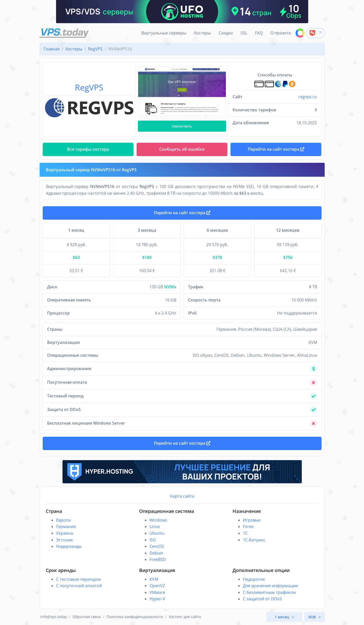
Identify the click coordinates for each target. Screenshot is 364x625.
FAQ (259, 33)
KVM (154, 579)
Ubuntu (157, 533)
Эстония (64, 540)
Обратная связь (87, 617)
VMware (157, 592)
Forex (248, 526)
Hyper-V (157, 599)
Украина (65, 533)
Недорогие (254, 579)
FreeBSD (158, 559)
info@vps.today (54, 617)
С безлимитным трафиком (269, 592)
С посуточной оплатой (79, 586)
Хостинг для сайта (185, 617)
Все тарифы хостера (88, 149)
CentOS (157, 546)
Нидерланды (69, 546)
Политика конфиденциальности (135, 617)
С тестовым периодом (78, 579)
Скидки (226, 33)
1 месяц (282, 617)
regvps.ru (308, 97)
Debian (156, 553)
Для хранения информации (270, 586)
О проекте (281, 33)
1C (245, 533)
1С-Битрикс (254, 540)
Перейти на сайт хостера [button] (276, 149)
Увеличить (182, 126)
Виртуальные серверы (164, 33)
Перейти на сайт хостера (182, 213)
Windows (158, 520)
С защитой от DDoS (262, 599)
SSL (244, 33)
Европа (63, 520)
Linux (155, 526)
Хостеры (202, 33)
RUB (313, 617)
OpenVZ (157, 586)
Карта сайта (182, 496)
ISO (153, 540)
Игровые (252, 520)
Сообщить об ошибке (182, 149)
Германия (66, 526)
